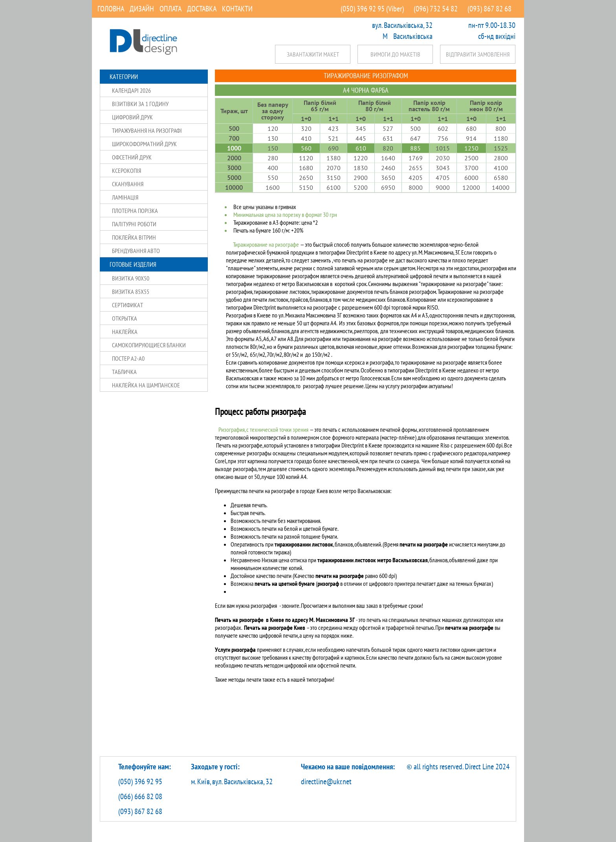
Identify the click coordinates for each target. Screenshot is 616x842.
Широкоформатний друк (144, 144)
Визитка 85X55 (131, 292)
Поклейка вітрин (134, 237)
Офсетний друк (132, 157)
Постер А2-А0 (128, 358)
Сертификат (127, 305)
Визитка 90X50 (131, 278)
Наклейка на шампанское (146, 385)
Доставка (202, 9)
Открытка (125, 318)
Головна (111, 9)
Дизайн (142, 9)
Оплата (170, 9)
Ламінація (125, 197)
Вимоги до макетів (395, 54)
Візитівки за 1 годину (140, 104)
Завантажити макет (313, 54)
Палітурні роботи (134, 224)
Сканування (128, 184)
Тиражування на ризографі (147, 130)
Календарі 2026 (131, 90)
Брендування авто (136, 251)
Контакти (237, 9)
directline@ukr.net (326, 781)
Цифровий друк (132, 117)
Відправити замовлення (478, 54)
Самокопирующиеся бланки (149, 345)
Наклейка (125, 332)
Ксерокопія (126, 171)
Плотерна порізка (135, 211)
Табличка (124, 372)
